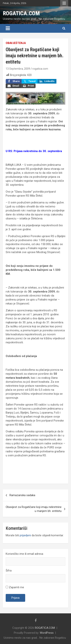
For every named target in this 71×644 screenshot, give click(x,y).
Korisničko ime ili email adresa (24, 554)
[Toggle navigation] (8, 28)
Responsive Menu (64, 3)
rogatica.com (40, 69)
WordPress (47, 633)
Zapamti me (15, 587)
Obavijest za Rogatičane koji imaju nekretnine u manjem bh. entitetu (34, 509)
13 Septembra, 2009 (18, 69)
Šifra (9, 571)
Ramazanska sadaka (22, 495)
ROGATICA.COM (21, 13)
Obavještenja (16, 43)
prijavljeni (25, 535)
